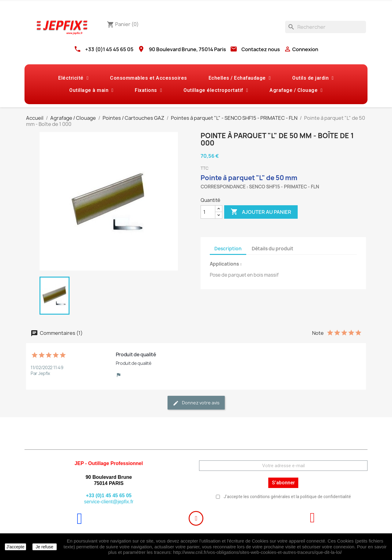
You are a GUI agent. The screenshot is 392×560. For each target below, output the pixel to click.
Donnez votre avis (196, 403)
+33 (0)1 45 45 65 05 (109, 49)
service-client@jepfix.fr (109, 502)
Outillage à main (91, 90)
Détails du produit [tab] (273, 249)
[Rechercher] (326, 27)
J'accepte (15, 547)
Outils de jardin (313, 78)
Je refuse (44, 547)
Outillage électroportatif (216, 90)
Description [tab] (228, 249)
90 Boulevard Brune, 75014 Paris (187, 49)
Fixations (148, 90)
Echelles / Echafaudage (240, 78)
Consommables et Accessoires (149, 78)
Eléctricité (73, 78)
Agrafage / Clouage (296, 90)
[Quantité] (208, 212)
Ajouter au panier (261, 212)
